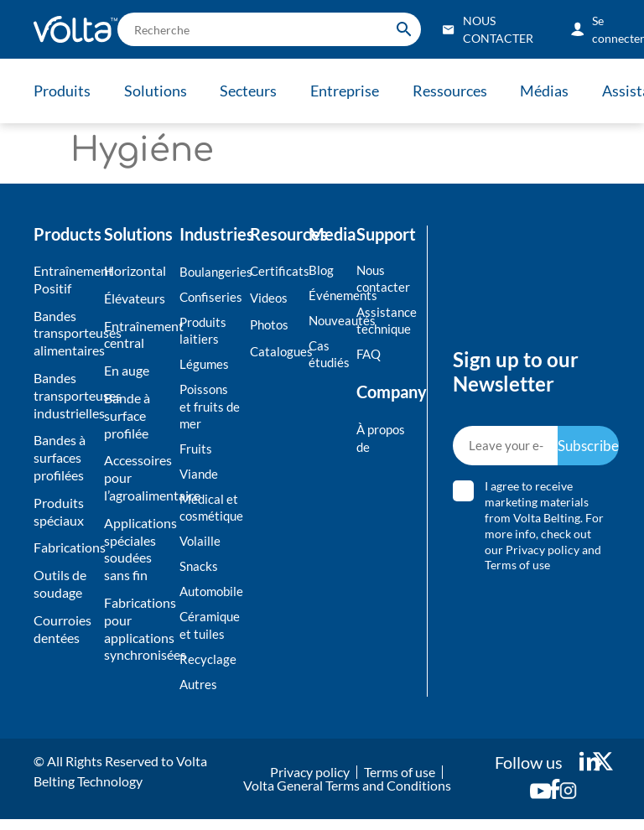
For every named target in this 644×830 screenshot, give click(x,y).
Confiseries (210, 297)
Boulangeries (210, 271)
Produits (62, 91)
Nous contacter (384, 278)
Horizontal (135, 270)
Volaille (201, 548)
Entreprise (351, 91)
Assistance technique (384, 322)
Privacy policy (543, 555)
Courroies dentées (62, 629)
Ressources (457, 91)
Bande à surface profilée (127, 415)
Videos (270, 298)
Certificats (275, 270)
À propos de (383, 441)
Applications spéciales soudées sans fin (137, 549)
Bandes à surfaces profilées (60, 457)
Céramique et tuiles (210, 634)
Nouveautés (328, 322)
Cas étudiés (328, 355)
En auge (127, 370)
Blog (322, 270)
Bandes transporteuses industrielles (65, 395)
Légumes (205, 366)
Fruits (197, 452)
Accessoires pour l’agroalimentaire (137, 477)
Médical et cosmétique (210, 513)
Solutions (157, 91)
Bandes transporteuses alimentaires (65, 333)
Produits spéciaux (59, 511)
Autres (199, 694)
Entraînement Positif (65, 279)
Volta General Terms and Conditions (347, 796)
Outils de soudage (60, 584)
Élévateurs (135, 298)
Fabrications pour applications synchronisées (137, 628)
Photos (271, 326)
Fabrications (65, 547)
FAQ (370, 356)
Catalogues (275, 353)
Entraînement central (137, 335)
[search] (269, 29)
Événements (328, 296)
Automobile (210, 599)
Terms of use (518, 571)
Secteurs (252, 91)
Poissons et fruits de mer (210, 410)
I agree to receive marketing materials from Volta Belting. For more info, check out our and (545, 531)
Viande (200, 478)
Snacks (199, 573)
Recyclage (208, 669)
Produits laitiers (205, 332)
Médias (554, 91)
